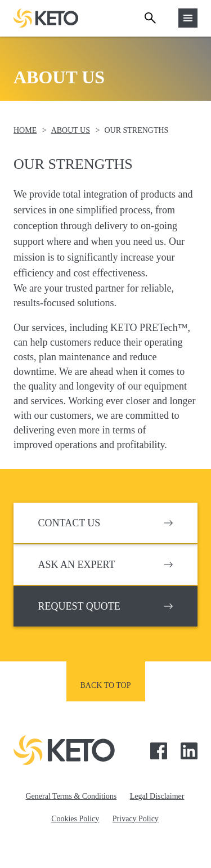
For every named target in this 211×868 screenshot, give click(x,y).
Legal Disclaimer (157, 796)
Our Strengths (136, 130)
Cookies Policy (75, 819)
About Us (71, 130)
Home (25, 130)
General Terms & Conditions (71, 796)
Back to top (106, 685)
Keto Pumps (46, 18)
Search (150, 18)
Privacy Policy (136, 819)
